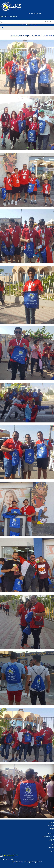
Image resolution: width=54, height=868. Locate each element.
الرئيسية (52, 822)
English (4, 16)
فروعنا (52, 829)
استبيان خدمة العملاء (48, 837)
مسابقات (51, 848)
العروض (52, 840)
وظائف (52, 844)
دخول (34, 24)
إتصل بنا (52, 851)
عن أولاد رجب (50, 826)
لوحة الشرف (51, 833)
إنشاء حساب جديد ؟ (24, 24)
